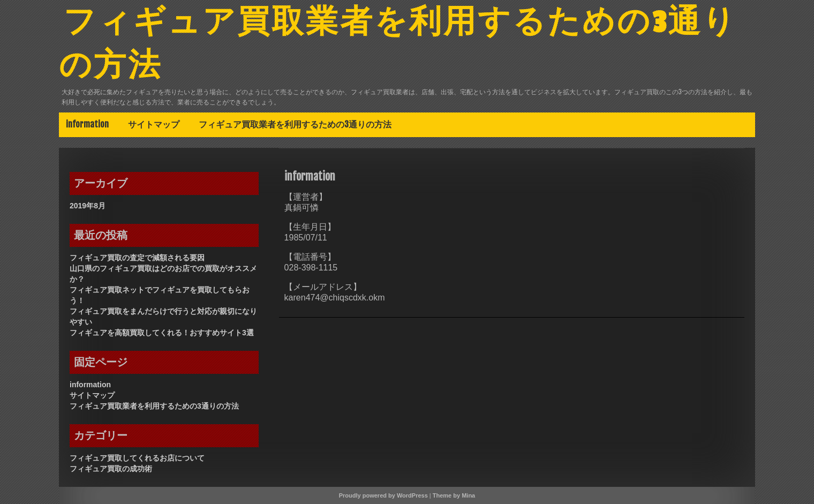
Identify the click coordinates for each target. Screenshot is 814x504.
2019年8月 (88, 206)
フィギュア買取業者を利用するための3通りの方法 (295, 124)
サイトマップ (154, 124)
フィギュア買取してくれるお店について (137, 458)
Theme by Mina (454, 495)
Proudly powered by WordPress (383, 495)
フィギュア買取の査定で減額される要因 (137, 258)
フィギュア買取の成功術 (111, 469)
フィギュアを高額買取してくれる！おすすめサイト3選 (162, 333)
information (87, 124)
